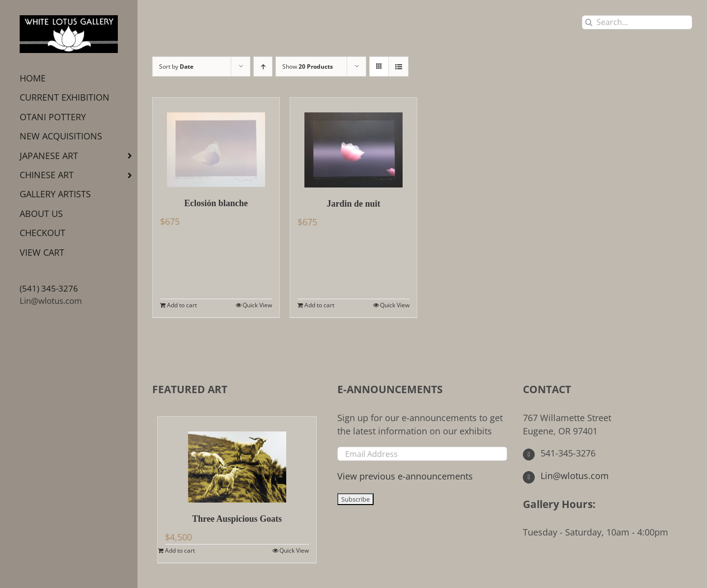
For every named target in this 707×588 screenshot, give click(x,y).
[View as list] (398, 67)
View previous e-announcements (405, 476)
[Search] (589, 22)
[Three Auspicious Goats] (237, 460)
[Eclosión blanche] (216, 142)
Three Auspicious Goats (237, 519)
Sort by (176, 67)
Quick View (257, 305)
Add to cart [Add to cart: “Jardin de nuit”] (319, 305)
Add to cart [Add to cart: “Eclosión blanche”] (182, 305)
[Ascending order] (263, 67)
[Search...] (637, 22)
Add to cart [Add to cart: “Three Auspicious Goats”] (180, 550)
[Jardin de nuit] (353, 143)
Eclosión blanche (216, 203)
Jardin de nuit (353, 204)
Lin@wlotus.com (51, 301)
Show (308, 67)
